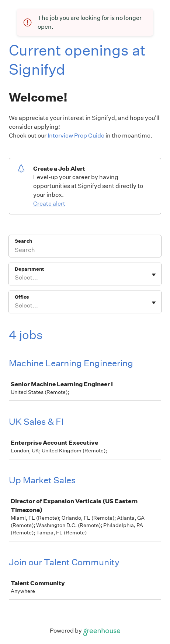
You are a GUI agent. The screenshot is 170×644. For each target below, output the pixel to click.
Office (22, 297)
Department (29, 269)
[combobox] (15, 278)
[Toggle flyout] (154, 275)
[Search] (85, 251)
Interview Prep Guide (76, 136)
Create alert (49, 204)
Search (23, 241)
